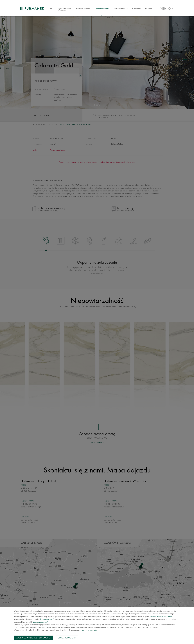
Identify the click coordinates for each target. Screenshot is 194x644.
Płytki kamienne (64, 10)
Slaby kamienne (83, 8)
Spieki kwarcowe (102, 8)
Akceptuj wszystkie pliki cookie (33, 638)
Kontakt (148, 8)
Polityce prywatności (89, 630)
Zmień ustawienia (67, 638)
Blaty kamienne (121, 8)
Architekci (136, 8)
